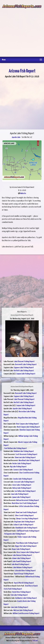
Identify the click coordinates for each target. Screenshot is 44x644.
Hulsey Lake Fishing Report (22, 488)
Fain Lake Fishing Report (19, 595)
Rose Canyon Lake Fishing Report (28, 552)
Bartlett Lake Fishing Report (24, 371)
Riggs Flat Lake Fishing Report (26, 546)
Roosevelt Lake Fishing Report (26, 365)
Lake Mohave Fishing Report (23, 568)
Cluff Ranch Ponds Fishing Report (28, 531)
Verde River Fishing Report (21, 592)
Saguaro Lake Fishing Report (24, 368)
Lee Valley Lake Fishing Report (25, 491)
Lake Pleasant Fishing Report (24, 362)
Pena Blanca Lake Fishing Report (27, 543)
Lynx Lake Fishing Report (20, 607)
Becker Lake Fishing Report (22, 464)
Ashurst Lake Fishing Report (23, 525)
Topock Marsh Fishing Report (24, 583)
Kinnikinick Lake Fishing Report (26, 528)
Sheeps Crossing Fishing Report (27, 519)
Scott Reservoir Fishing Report (26, 454)
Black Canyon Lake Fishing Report (28, 427)
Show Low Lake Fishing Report (25, 458)
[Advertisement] (22, 31)
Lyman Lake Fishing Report (21, 497)
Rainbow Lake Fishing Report (24, 451)
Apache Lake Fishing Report (22, 409)
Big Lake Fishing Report (18, 467)
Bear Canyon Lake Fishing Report (27, 424)
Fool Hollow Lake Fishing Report (16, 448)
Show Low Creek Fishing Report (26, 512)
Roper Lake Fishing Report (21, 549)
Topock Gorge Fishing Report (24, 574)
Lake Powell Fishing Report (22, 562)
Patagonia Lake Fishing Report (15, 534)
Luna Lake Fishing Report (20, 494)
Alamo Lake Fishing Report (21, 558)
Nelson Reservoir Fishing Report (28, 500)
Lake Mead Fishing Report (20, 564)
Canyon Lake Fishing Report (26, 374)
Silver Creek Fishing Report (24, 516)
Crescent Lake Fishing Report (24, 482)
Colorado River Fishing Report (25, 571)
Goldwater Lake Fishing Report (26, 598)
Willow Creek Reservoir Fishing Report (26, 613)
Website (23, 193)
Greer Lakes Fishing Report (22, 485)
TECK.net (35, 641)
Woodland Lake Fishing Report (29, 461)
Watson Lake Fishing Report (23, 610)
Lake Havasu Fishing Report (22, 555)
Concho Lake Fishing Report (23, 479)
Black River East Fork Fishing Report (24, 503)
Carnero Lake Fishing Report (23, 470)
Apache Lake (16, 137)
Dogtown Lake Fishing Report (25, 522)
